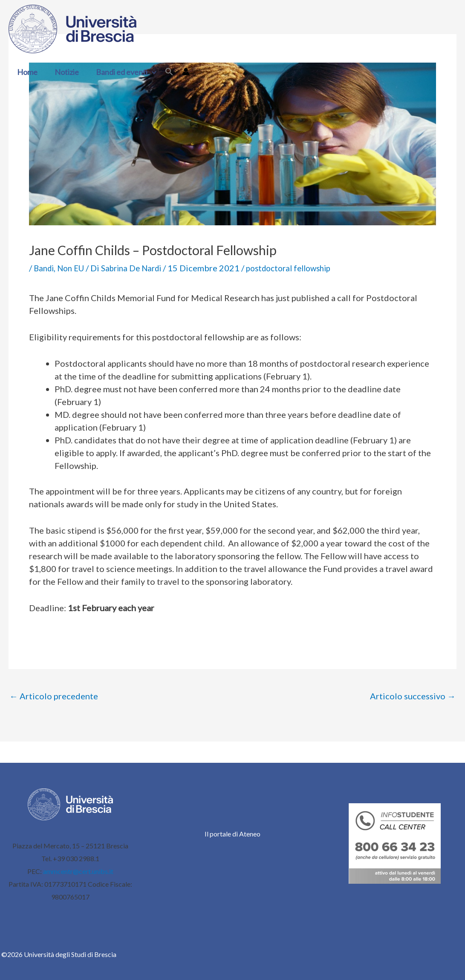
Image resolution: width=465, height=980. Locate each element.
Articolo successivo (413, 696)
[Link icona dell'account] (181, 72)
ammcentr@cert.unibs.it (78, 871)
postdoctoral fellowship (303, 268)
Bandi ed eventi (122, 72)
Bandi (45, 268)
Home (26, 72)
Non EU (74, 268)
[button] (148, 72)
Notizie (64, 72)
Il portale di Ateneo (232, 834)
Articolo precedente (54, 696)
